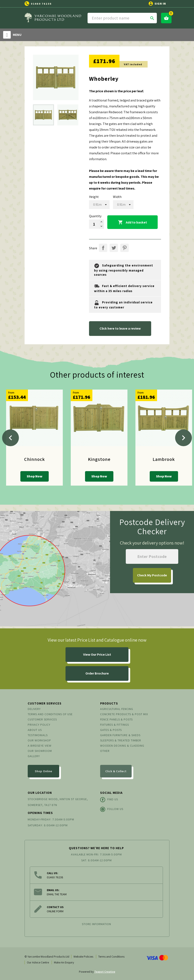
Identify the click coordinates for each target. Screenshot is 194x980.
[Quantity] (94, 224)
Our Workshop (39, 740)
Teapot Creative (105, 972)
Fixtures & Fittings (115, 725)
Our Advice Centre (38, 962)
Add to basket (132, 222)
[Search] (122, 18)
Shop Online (44, 771)
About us (35, 730)
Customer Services (42, 719)
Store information (96, 924)
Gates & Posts (111, 730)
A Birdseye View (40, 746)
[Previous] (10, 438)
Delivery (34, 709)
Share (103, 248)
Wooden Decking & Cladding (122, 746)
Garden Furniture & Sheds (120, 735)
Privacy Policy (39, 725)
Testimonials (38, 735)
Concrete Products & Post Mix (124, 714)
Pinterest (125, 248)
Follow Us (112, 809)
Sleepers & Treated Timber (121, 740)
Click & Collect (116, 771)
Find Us (109, 800)
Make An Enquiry (64, 962)
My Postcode (152, 575)
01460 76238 (41, 4)
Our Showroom (40, 751)
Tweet (114, 248)
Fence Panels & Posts (116, 719)
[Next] (184, 438)
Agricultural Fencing (117, 709)
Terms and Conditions (111, 957)
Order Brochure (97, 673)
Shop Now (35, 476)
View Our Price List (97, 654)
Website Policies (83, 957)
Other (105, 751)
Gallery (34, 756)
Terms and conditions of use (50, 714)
